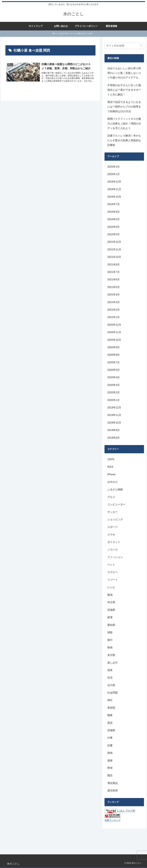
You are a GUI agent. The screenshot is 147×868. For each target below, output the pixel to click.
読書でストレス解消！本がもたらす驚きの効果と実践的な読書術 (124, 140)
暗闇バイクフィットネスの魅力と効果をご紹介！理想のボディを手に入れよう (124, 124)
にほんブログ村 (120, 811)
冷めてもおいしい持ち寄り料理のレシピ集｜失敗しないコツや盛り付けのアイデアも (124, 73)
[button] (141, 46)
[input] (124, 46)
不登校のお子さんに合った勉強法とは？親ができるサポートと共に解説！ (124, 90)
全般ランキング (113, 820)
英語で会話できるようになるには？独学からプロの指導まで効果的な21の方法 (124, 107)
